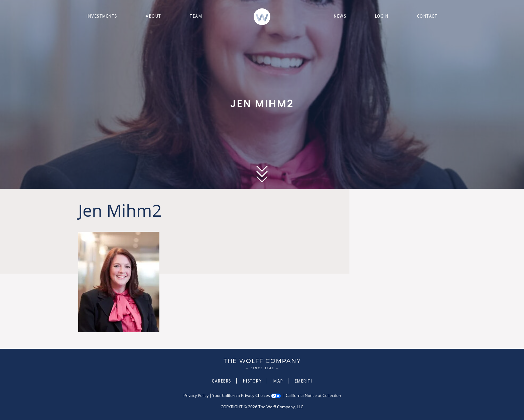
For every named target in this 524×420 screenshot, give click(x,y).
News (340, 16)
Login (382, 16)
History (252, 381)
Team (196, 16)
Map (278, 381)
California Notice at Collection (313, 396)
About (154, 16)
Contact (427, 16)
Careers (222, 381)
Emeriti (304, 381)
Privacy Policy (196, 396)
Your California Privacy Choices (241, 396)
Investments (102, 16)
